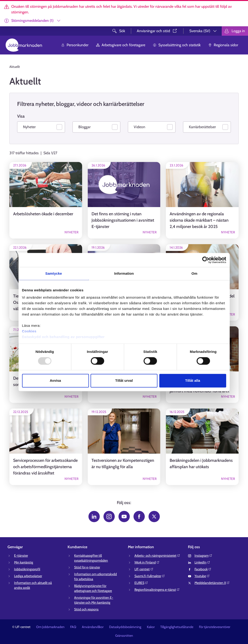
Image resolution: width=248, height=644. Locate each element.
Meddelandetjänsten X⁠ (212, 583)
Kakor (151, 627)
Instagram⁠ (203, 555)
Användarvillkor (93, 627)
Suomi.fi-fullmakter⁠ (150, 576)
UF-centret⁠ (144, 569)
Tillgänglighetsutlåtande (177, 627)
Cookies (29, 331)
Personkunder (75, 45)
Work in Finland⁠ (147, 562)
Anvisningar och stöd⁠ (157, 31)
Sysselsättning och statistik (177, 45)
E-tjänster (21, 555)
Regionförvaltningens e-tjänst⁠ (157, 590)
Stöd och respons (86, 609)
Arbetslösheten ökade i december (43, 214)
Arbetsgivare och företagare (121, 45)
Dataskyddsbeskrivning (125, 627)
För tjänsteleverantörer (215, 627)
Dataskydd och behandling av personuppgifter (63, 337)
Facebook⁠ (203, 569)
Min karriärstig (24, 562)
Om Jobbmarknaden (50, 627)
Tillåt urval (124, 380)
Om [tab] (194, 273)
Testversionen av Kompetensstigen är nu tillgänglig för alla (123, 464)
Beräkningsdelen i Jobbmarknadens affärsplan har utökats (201, 464)
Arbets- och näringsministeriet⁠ (157, 555)
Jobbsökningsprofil (27, 569)
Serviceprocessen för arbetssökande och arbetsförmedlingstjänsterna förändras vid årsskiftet (45, 467)
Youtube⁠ (202, 576)
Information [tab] (124, 273)
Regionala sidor (223, 45)
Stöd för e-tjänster (87, 567)
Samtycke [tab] (54, 273)
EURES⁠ (141, 583)
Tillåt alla (193, 380)
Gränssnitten (124, 636)
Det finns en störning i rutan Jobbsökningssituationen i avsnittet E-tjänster (123, 220)
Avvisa (55, 380)
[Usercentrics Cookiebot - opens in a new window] (206, 260)
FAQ (73, 627)
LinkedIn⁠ (202, 562)
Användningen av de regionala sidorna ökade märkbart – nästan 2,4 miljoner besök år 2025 (199, 220)
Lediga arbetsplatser (28, 576)
